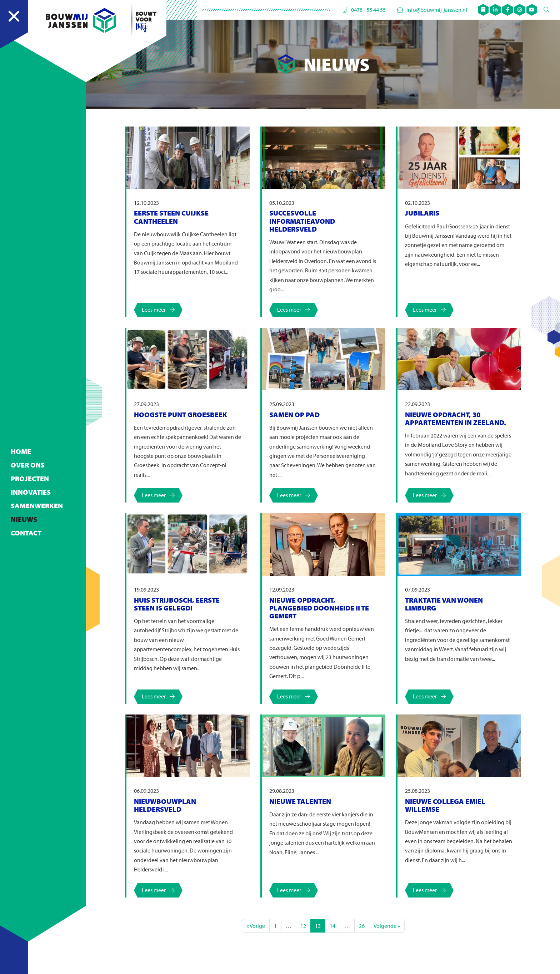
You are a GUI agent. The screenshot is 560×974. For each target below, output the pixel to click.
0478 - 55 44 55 (363, 10)
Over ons (27, 453)
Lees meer (158, 310)
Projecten (29, 467)
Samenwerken (36, 494)
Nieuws (24, 508)
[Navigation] (14, 24)
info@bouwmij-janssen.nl (432, 10)
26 (362, 926)
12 (303, 926)
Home (20, 440)
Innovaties (30, 480)
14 (332, 926)
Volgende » (387, 926)
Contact (26, 521)
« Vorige (256, 926)
